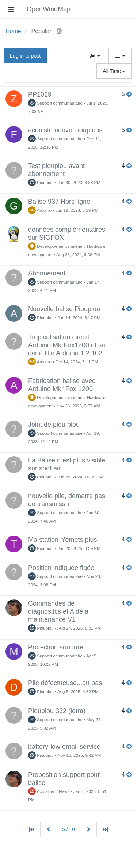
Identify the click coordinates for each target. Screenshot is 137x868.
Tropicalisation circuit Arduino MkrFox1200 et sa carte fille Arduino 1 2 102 (67, 345)
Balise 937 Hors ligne (59, 202)
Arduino (40, 210)
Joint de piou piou (54, 425)
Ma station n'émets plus (63, 540)
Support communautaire (55, 103)
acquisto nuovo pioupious (65, 130)
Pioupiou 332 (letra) (57, 711)
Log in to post (25, 56)
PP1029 (40, 94)
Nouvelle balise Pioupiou (64, 309)
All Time (114, 71)
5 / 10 (68, 829)
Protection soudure (56, 647)
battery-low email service (64, 747)
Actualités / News (49, 791)
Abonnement (47, 273)
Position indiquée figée (61, 568)
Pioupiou (41, 182)
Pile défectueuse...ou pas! (66, 683)
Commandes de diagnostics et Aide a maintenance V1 (58, 611)
